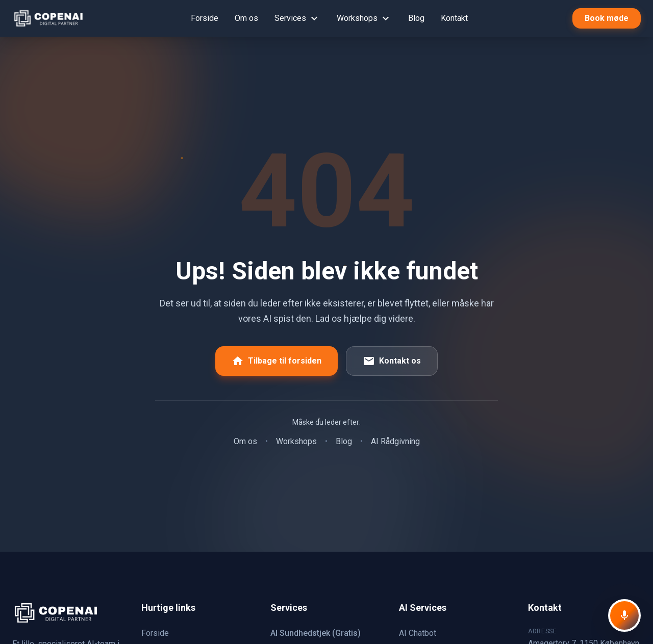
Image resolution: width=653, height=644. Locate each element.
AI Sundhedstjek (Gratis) (316, 633)
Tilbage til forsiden (277, 361)
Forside (205, 18)
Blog (416, 18)
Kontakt (454, 18)
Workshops (364, 18)
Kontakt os (392, 361)
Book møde (607, 18)
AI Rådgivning (395, 441)
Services (297, 18)
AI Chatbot (418, 633)
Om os (246, 18)
